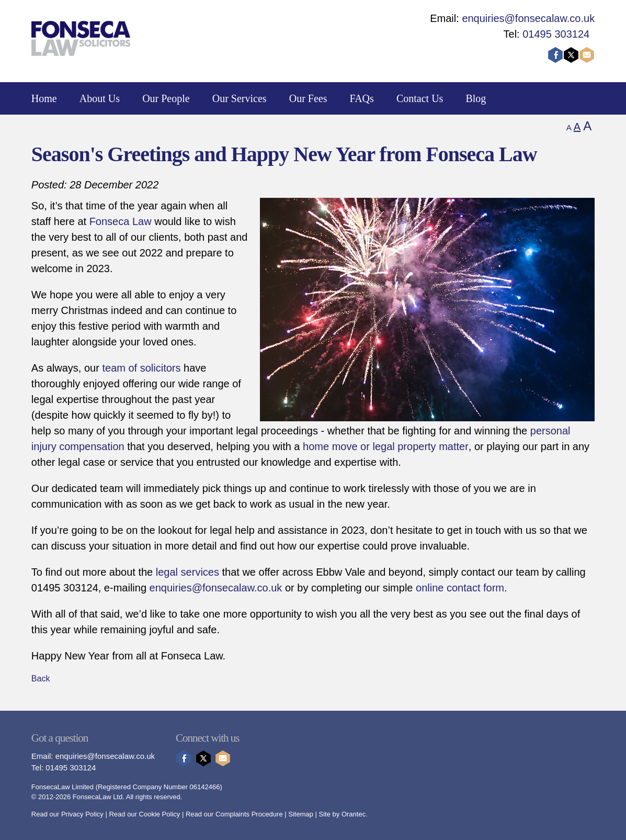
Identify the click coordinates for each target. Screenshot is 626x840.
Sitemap (301, 814)
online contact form (460, 588)
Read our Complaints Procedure (234, 814)
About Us (100, 98)
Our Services (240, 98)
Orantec (354, 814)
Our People (166, 98)
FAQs (362, 98)
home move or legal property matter (386, 446)
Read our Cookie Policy (144, 814)
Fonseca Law (121, 221)
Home (44, 98)
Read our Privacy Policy (67, 814)
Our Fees (308, 98)
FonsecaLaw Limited (62, 787)
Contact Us (420, 98)
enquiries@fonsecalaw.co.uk (528, 18)
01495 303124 (556, 34)
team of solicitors (141, 368)
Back (41, 679)
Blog (476, 98)
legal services (187, 572)
